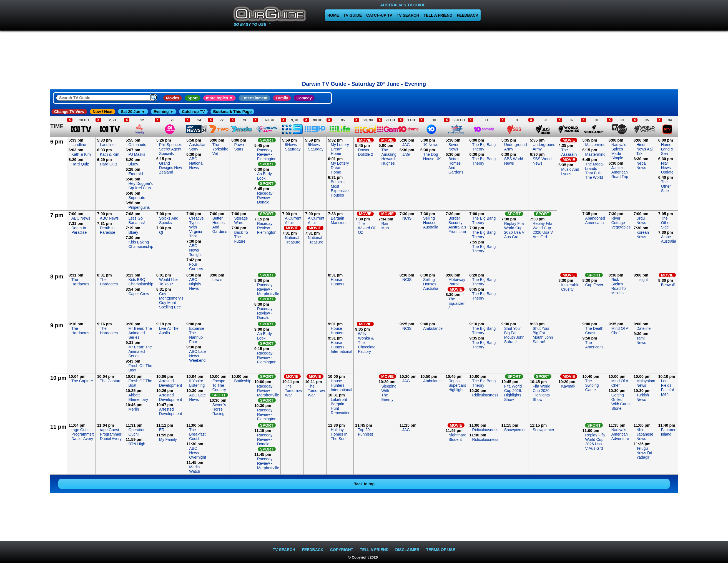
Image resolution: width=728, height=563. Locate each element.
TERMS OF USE (441, 550)
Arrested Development (171, 383)
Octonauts (137, 145)
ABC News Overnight (198, 453)
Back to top (364, 484)
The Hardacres (80, 282)
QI (161, 232)
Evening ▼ (164, 112)
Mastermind (595, 145)
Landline (79, 145)
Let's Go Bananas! (136, 220)
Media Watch (194, 469)
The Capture (82, 381)
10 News (431, 145)
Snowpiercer (515, 430)
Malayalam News (646, 383)
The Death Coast (594, 331)
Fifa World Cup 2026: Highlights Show (513, 393)
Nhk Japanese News (645, 434)
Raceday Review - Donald (265, 198)
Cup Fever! (595, 285)
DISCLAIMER (407, 550)
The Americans (594, 345)
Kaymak (568, 386)
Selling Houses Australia (431, 223)
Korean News (643, 235)
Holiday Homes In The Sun (339, 434)
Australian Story (198, 147)
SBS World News (514, 161)
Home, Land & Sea (667, 149)
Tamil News (641, 340)
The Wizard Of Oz (366, 228)
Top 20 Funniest (365, 432)
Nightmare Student (457, 437)
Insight (642, 280)
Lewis (217, 280)
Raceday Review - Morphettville (268, 289)
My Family (168, 439)
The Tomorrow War (293, 391)
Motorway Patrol (457, 282)
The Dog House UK (432, 157)
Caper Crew (139, 294)
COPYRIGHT (342, 550)
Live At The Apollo (169, 331)
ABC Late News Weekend (197, 356)
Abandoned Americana (595, 220)
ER (162, 430)
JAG (406, 145)
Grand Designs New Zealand (170, 168)
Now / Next (103, 112)
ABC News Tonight (195, 250)
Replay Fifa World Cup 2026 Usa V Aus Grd (514, 230)
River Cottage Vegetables (621, 223)
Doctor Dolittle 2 (365, 152)
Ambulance (433, 328)
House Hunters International (341, 347)
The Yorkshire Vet (220, 149)
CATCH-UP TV (379, 15)
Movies (173, 98)
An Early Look (264, 176)
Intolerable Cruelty (570, 287)
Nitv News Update (667, 168)
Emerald (135, 174)
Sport (193, 98)
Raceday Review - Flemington (267, 154)
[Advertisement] (364, 54)
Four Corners (196, 267)
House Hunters (337, 282)
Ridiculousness (485, 395)
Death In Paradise (79, 230)
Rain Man (385, 226)
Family (282, 98)
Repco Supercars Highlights (457, 385)
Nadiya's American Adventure (620, 434)
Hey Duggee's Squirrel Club (140, 186)
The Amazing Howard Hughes (389, 157)
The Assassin (569, 152)
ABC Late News (197, 397)
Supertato (137, 198)
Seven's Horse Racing (219, 409)
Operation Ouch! (137, 432)
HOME (333, 15)
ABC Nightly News (195, 284)
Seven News (454, 147)
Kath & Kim (81, 154)
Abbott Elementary (138, 397)
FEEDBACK (468, 15)
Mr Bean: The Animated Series (140, 333)
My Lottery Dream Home (340, 149)
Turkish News (643, 397)
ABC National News (196, 163)
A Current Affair (293, 220)
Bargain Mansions (339, 220)
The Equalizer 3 (456, 303)
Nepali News (642, 165)
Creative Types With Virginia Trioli (196, 227)
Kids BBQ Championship (141, 282)
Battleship (243, 381)
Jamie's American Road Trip (620, 172)
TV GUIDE (353, 15)
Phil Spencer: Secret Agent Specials (171, 149)
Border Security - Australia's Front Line (457, 225)
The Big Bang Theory (484, 147)
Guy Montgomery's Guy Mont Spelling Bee (171, 300)
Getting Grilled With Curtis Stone (621, 402)
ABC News (81, 218)
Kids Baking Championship (141, 244)
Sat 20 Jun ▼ (133, 112)
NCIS (407, 218)
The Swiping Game (592, 385)
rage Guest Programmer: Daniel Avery (83, 434)
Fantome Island (669, 432)
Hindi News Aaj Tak (644, 149)
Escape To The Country (219, 385)
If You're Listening (197, 383)
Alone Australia (669, 239)
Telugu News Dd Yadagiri (644, 453)
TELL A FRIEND (438, 15)
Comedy (304, 98)
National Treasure (293, 240)
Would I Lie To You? (169, 282)
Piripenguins (139, 207)
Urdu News (641, 220)
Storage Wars (241, 220)
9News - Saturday (293, 147)
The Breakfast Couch (197, 434)
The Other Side (666, 186)
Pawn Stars (239, 147)
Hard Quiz (80, 164)
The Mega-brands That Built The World (595, 171)
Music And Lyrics (570, 172)
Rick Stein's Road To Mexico (619, 286)
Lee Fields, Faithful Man (667, 388)
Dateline (643, 328)
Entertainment (254, 98)
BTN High (137, 444)
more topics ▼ (219, 98)
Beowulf (668, 285)
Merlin (134, 409)
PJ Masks (137, 154)
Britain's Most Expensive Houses (340, 188)
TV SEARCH (408, 15)
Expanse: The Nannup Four (197, 335)
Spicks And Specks (169, 220)
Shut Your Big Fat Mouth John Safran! (514, 335)
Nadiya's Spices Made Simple (619, 151)
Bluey (133, 164)
